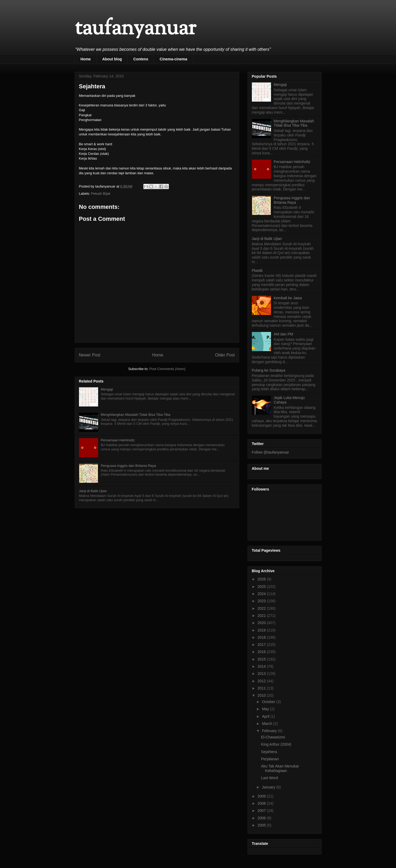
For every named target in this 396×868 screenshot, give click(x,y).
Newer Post (90, 355)
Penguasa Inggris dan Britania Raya (128, 466)
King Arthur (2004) (276, 744)
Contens (141, 59)
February (270, 731)
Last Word (269, 778)
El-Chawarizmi (273, 737)
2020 (262, 623)
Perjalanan (270, 759)
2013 (262, 674)
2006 (262, 818)
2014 (262, 666)
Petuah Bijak (101, 194)
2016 (262, 652)
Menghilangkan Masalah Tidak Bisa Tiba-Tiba (136, 415)
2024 (262, 594)
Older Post (225, 355)
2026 (262, 579)
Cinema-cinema (173, 59)
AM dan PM (283, 334)
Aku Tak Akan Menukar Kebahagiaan (280, 768)
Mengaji (107, 389)
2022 (262, 608)
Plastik (257, 271)
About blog (112, 59)
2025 (262, 587)
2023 (262, 601)
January (269, 787)
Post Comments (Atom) (167, 369)
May (266, 709)
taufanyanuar (135, 29)
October (269, 702)
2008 (262, 803)
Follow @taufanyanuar (270, 452)
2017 (262, 645)
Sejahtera (269, 752)
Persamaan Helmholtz (118, 440)
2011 (262, 688)
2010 (262, 695)
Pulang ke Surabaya (269, 370)
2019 (262, 630)
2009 (262, 796)
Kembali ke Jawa (288, 298)
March (268, 724)
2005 (262, 825)
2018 (262, 637)
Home (86, 59)
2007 (262, 811)
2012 (262, 681)
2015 (262, 659)
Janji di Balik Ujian (93, 491)
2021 (262, 616)
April (266, 716)
